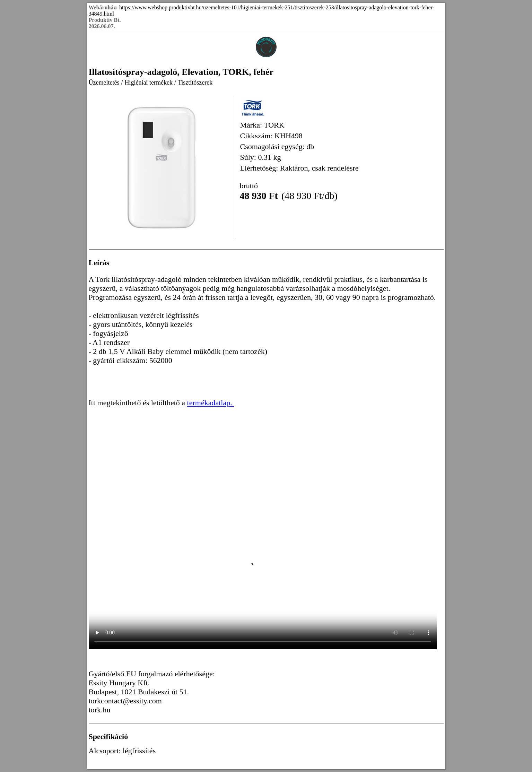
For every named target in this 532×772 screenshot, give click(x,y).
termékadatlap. (211, 403)
